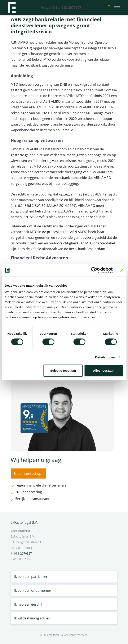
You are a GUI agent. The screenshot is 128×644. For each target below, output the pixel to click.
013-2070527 (23, 553)
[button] (109, 8)
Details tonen (105, 357)
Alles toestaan (104, 371)
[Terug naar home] (12, 8)
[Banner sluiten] (122, 270)
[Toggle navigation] (117, 8)
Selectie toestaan (63, 371)
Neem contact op (28, 473)
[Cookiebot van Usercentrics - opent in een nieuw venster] (94, 270)
